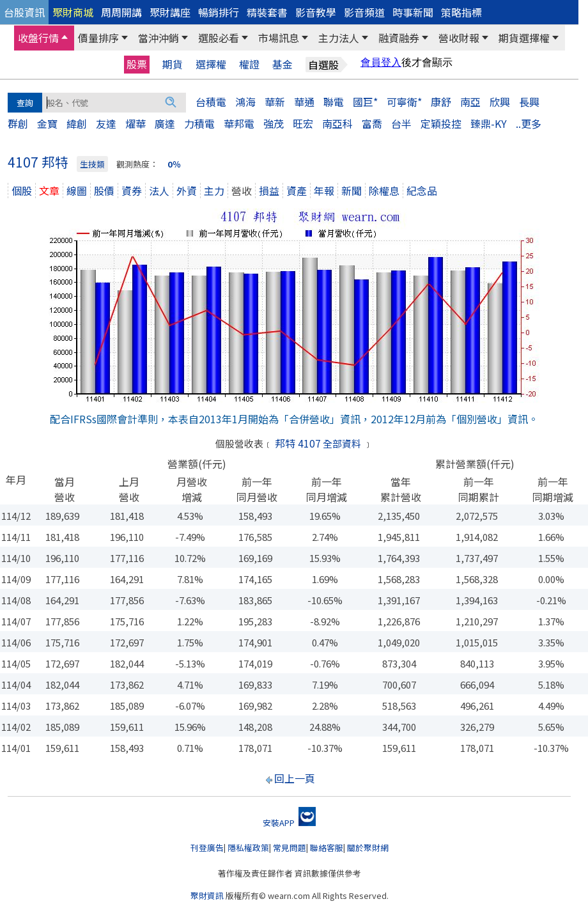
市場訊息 (279, 38)
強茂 (274, 123)
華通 (304, 102)
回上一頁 (295, 778)
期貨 (173, 64)
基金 (282, 64)
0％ (174, 164)
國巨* (365, 102)
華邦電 (239, 123)
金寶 (47, 123)
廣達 (165, 123)
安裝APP (289, 823)
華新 (275, 102)
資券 (132, 191)
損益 (269, 191)
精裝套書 (267, 12)
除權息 (384, 191)
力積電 (199, 123)
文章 (49, 191)
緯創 (77, 123)
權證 (249, 64)
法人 (159, 191)
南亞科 (337, 123)
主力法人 (339, 38)
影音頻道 (364, 12)
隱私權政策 (248, 848)
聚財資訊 (207, 895)
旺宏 (303, 123)
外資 (187, 191)
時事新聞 (413, 12)
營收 (242, 191)
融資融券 (399, 38)
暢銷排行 (219, 12)
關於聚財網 (368, 848)
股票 (137, 64)
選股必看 (219, 38)
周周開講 (121, 12)
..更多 (529, 123)
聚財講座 (170, 12)
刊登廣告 (207, 848)
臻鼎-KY (489, 123)
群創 (18, 123)
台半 (401, 123)
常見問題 (290, 848)
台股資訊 (24, 12)
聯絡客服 (327, 848)
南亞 (470, 102)
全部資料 (342, 443)
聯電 (334, 102)
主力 (214, 191)
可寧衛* (404, 102)
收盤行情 (38, 38)
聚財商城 (73, 12)
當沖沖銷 (159, 38)
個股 (22, 191)
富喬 (372, 123)
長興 (529, 102)
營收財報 (459, 38)
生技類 (92, 164)
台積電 (211, 102)
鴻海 (245, 102)
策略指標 (461, 12)
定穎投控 (441, 123)
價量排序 (98, 38)
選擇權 (211, 64)
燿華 (135, 123)
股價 (104, 191)
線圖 (77, 191)
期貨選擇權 (524, 38)
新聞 (352, 191)
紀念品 (422, 191)
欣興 (500, 102)
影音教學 (316, 12)
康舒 (441, 102)
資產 (297, 191)
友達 (106, 123)
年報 (324, 191)
